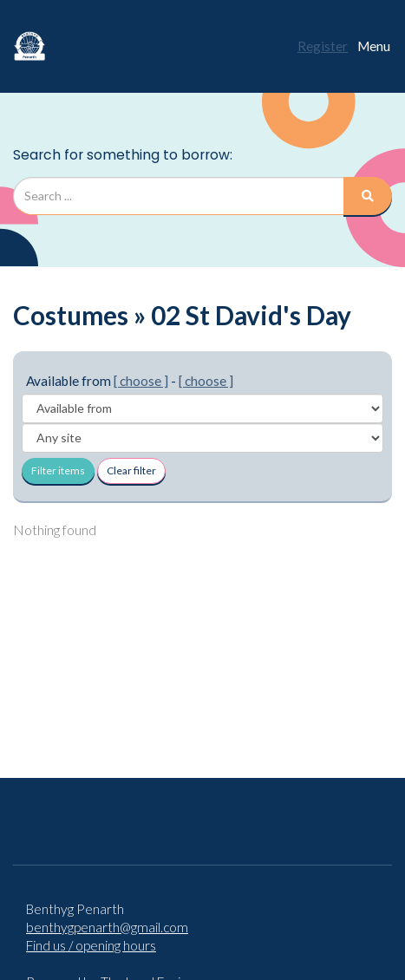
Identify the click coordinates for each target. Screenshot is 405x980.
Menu (374, 46)
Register (323, 46)
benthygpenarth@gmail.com (107, 927)
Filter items (58, 470)
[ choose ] (141, 381)
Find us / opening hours (91, 945)
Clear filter (131, 470)
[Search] (368, 196)
